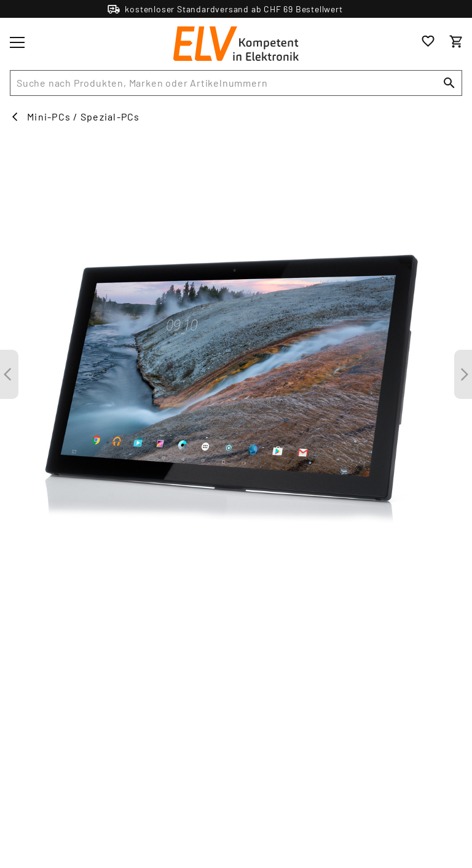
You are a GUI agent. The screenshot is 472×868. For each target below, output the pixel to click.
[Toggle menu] (17, 42)
